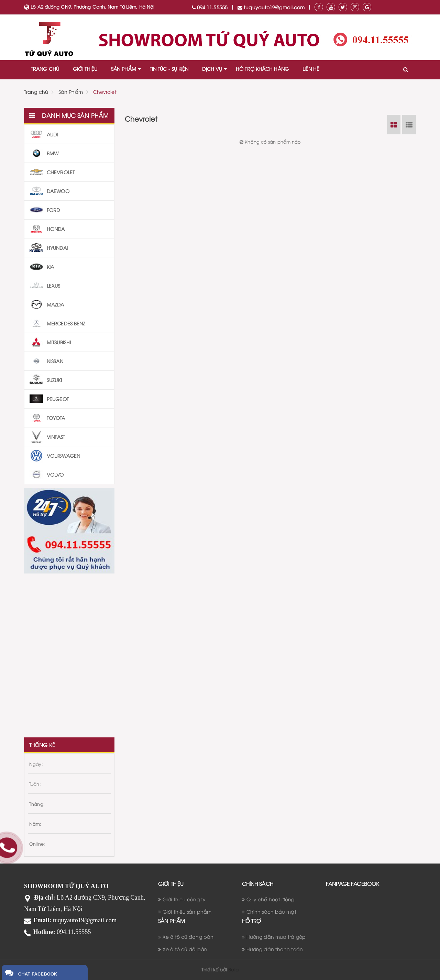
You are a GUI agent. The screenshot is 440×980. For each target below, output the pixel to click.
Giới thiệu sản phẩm (187, 911)
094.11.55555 (210, 7)
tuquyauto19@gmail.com (271, 7)
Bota (233, 969)
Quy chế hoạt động (271, 899)
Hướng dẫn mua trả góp (276, 937)
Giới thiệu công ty (184, 899)
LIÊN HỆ (311, 69)
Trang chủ (36, 92)
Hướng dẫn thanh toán (275, 949)
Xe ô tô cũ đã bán (185, 949)
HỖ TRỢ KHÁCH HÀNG (262, 69)
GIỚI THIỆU (85, 69)
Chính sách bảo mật (271, 911)
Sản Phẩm (71, 92)
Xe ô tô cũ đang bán (188, 937)
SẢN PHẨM (124, 69)
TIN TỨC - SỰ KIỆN (169, 69)
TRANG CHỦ (45, 69)
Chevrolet (105, 92)
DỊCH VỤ (212, 69)
